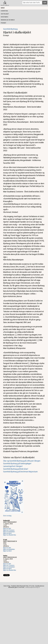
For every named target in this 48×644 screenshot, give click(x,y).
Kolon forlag (5, 3)
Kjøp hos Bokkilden (9, 532)
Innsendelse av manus (8, 20)
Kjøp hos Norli (7, 533)
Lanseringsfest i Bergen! (13, 466)
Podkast (3, 23)
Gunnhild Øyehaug (10, 29)
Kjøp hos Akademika (10, 535)
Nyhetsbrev (5, 17)
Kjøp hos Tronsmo (9, 530)
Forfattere (4, 11)
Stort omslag (7, 516)
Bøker (3, 8)
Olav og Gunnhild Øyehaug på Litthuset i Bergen (22, 461)
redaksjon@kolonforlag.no (32, 587)
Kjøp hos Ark (7, 529)
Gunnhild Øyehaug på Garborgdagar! (17, 464)
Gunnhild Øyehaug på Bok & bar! (16, 469)
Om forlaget (5, 14)
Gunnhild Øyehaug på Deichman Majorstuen (20, 472)
